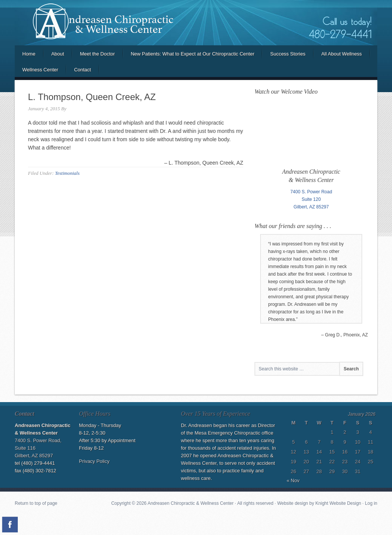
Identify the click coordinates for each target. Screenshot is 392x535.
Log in (371, 503)
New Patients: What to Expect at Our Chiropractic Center (192, 54)
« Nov (293, 480)
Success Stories (288, 54)
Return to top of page (36, 503)
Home (29, 54)
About (58, 54)
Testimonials (67, 173)
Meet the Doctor (98, 54)
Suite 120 (311, 199)
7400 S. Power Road (311, 192)
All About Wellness (342, 54)
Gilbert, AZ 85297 (311, 207)
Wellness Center (40, 70)
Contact (83, 70)
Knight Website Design (338, 503)
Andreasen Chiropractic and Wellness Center (196, 23)
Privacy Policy (94, 461)
